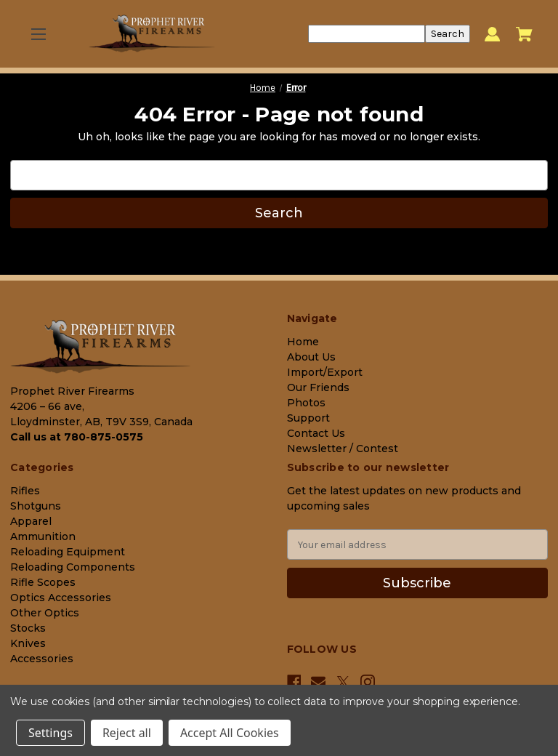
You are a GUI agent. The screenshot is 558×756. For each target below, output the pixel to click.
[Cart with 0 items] (524, 34)
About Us (311, 357)
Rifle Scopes (43, 582)
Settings (50, 733)
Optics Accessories (61, 598)
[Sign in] (492, 34)
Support (308, 418)
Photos (306, 403)
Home (303, 342)
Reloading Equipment (68, 552)
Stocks (28, 628)
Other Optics (45, 613)
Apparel (31, 521)
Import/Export (325, 372)
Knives (28, 643)
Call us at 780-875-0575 (77, 437)
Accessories (42, 659)
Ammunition (43, 536)
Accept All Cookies (230, 733)
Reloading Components (73, 567)
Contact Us (316, 433)
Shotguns (36, 506)
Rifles (25, 491)
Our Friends (318, 387)
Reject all (127, 733)
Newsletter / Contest (343, 449)
